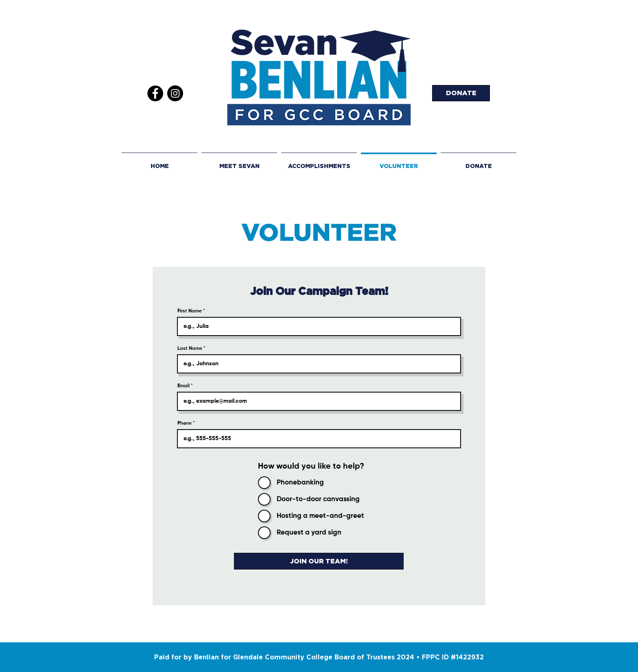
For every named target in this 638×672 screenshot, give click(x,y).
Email (184, 386)
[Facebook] (155, 93)
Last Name (190, 349)
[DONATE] (461, 93)
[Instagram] (175, 93)
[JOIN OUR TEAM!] (319, 561)
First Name (190, 311)
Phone (185, 423)
